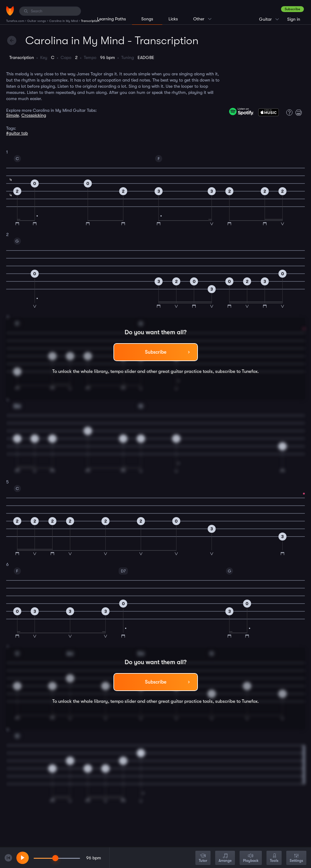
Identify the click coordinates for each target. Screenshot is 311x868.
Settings (296, 858)
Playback (251, 858)
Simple (13, 115)
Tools (274, 858)
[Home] (10, 11)
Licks (173, 19)
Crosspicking (34, 115)
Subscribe (292, 9)
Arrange (225, 858)
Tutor (203, 858)
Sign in (294, 19)
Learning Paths (111, 19)
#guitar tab (17, 133)
